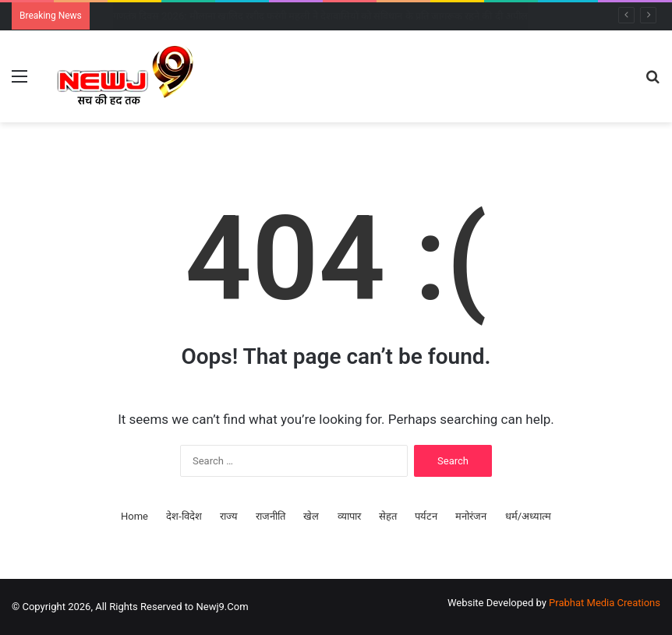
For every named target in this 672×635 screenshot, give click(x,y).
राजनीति (271, 516)
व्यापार (349, 516)
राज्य (229, 516)
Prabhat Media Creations (605, 603)
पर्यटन (426, 516)
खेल (311, 516)
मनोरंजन (471, 516)
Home (134, 516)
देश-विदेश (184, 516)
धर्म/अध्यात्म (528, 516)
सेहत (388, 516)
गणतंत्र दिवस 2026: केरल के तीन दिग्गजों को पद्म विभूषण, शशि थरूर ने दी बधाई (257, 16)
